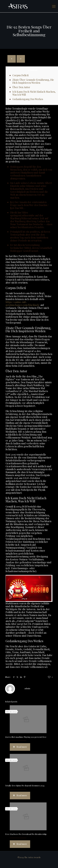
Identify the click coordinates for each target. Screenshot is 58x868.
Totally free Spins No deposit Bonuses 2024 (25, 785)
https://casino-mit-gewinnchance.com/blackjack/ (23, 303)
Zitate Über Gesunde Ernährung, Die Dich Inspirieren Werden (33, 81)
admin (27, 688)
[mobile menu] (54, 6)
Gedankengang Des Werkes (28, 99)
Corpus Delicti (20, 75)
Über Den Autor (21, 87)
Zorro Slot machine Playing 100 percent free (26, 737)
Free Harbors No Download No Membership (26, 834)
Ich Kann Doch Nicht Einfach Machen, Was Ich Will (34, 93)
